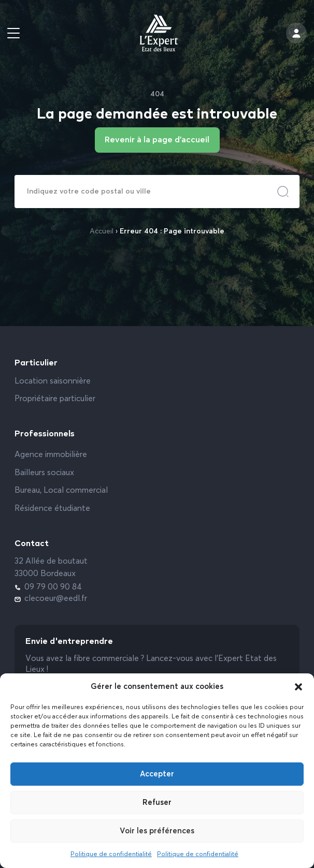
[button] (298, 687)
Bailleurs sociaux (44, 473)
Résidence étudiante (52, 509)
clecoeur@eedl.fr (51, 599)
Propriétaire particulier (55, 399)
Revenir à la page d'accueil (157, 140)
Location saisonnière (53, 381)
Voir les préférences (157, 831)
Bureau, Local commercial (61, 491)
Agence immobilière (51, 455)
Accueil (102, 231)
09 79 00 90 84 (48, 587)
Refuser (157, 803)
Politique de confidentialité (111, 855)
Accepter (157, 774)
